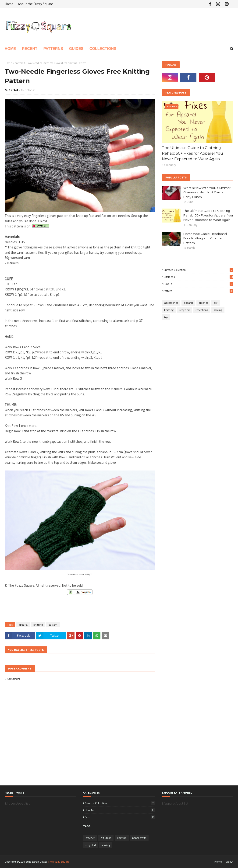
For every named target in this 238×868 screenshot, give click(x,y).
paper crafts (139, 838)
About (230, 862)
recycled (185, 310)
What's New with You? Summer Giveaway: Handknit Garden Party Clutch (207, 192)
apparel (23, 625)
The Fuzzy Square (59, 862)
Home (9, 4)
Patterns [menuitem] (53, 49)
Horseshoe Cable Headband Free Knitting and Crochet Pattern (205, 238)
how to (198, 284)
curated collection (198, 270)
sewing (218, 310)
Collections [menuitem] (103, 49)
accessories (171, 303)
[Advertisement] (59, 609)
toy (166, 317)
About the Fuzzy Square (36, 4)
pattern (19, 63)
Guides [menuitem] (76, 49)
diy (216, 303)
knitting (38, 625)
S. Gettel (11, 90)
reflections (202, 310)
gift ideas (198, 277)
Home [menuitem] (10, 49)
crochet (203, 303)
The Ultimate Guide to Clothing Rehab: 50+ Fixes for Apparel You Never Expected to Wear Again (192, 153)
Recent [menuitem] (30, 49)
